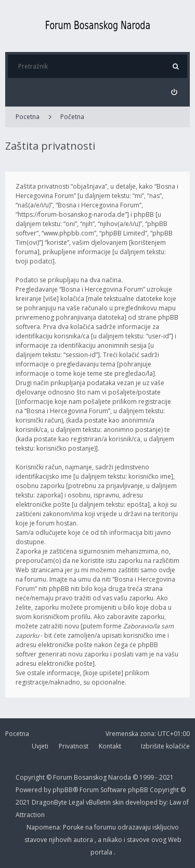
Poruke (74, 827)
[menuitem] (174, 92)
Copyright (30, 777)
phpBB (139, 790)
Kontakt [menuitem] (110, 746)
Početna (72, 117)
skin (119, 802)
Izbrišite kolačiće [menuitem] (165, 746)
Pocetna (28, 117)
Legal (76, 802)
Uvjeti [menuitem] (40, 746)
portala (102, 852)
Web (175, 840)
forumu (106, 827)
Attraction (30, 815)
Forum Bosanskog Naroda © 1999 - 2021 (113, 777)
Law (176, 802)
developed (142, 802)
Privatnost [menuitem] (74, 746)
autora (84, 840)
